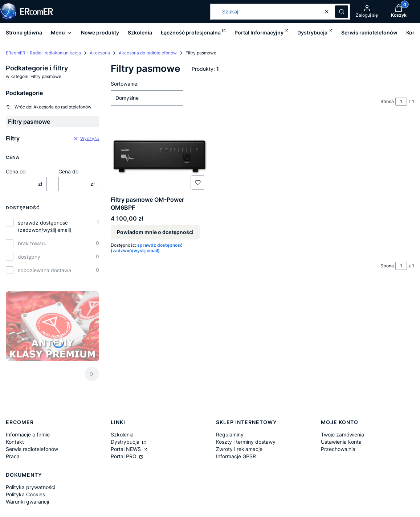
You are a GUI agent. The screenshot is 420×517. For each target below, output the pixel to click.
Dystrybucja (126, 442)
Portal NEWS (127, 449)
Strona (387, 101)
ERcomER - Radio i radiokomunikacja (43, 53)
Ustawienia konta (341, 442)
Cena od (16, 171)
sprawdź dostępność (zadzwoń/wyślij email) (45, 226)
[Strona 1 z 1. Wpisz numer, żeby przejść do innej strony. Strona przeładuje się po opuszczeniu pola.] (401, 102)
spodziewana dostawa (44, 270)
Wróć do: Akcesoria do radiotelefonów (49, 107)
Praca (13, 456)
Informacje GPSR (236, 456)
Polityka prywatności (30, 487)
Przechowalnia (338, 449)
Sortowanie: (125, 84)
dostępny (29, 257)
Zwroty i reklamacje (239, 449)
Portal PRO (124, 456)
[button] (342, 12)
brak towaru (32, 243)
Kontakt (15, 442)
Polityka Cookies (25, 494)
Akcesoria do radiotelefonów (148, 53)
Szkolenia (122, 434)
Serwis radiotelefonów (32, 449)
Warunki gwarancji (27, 502)
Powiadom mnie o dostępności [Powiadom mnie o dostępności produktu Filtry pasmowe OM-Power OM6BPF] (155, 232)
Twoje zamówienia (342, 434)
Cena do (68, 171)
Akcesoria (100, 53)
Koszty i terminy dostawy (246, 442)
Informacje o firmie (28, 434)
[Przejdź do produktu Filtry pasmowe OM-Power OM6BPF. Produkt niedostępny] (159, 156)
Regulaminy (230, 434)
